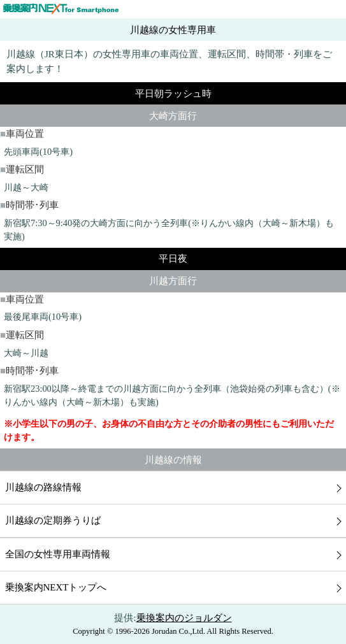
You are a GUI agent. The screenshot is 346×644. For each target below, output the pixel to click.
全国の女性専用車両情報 (58, 554)
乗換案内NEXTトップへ (56, 587)
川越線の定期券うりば (53, 520)
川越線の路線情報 (43, 487)
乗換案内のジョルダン (184, 618)
